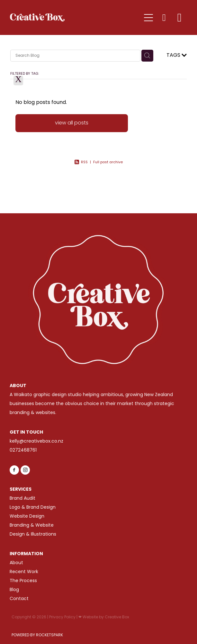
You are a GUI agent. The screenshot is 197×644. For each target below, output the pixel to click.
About (16, 563)
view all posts (72, 123)
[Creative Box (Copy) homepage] (76, 17)
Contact (19, 599)
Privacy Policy (62, 617)
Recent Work (24, 572)
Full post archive (108, 162)
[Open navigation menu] (148, 18)
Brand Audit (22, 499)
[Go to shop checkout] (179, 18)
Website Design (27, 517)
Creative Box (117, 617)
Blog (14, 590)
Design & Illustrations (33, 534)
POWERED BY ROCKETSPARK (37, 635)
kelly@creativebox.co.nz (36, 441)
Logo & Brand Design (33, 508)
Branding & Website (32, 525)
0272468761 (23, 450)
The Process (23, 581)
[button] (164, 18)
